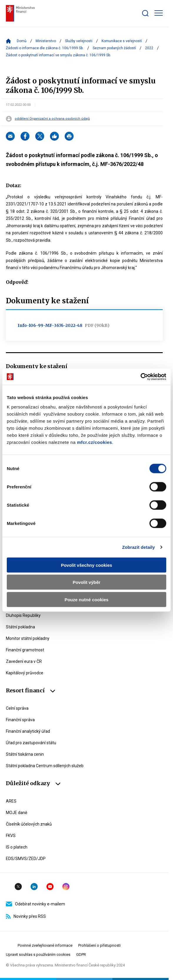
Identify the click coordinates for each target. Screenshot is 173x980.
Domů (22, 41)
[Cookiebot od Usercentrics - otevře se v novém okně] (140, 377)
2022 (149, 48)
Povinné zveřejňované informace (45, 945)
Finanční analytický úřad (28, 731)
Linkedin (34, 887)
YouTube (50, 887)
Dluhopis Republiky (23, 615)
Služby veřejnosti (79, 41)
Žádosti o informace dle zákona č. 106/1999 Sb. (45, 48)
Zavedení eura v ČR (24, 661)
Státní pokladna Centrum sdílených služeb (45, 766)
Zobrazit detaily (139, 547)
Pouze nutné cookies (86, 599)
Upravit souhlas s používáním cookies (38, 955)
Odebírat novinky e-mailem (35, 904)
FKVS (11, 836)
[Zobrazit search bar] (145, 13)
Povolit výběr (86, 582)
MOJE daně (16, 813)
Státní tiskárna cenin (25, 754)
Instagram (66, 887)
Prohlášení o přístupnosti (99, 945)
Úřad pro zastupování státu (31, 743)
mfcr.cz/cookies (95, 442)
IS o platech (17, 847)
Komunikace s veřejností (122, 41)
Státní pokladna (20, 627)
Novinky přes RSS (26, 916)
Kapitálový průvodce (25, 673)
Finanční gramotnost (25, 650)
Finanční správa (20, 720)
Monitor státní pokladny (28, 638)
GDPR (81, 955)
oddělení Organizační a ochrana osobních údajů (52, 119)
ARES (11, 801)
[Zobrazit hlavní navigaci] (159, 13)
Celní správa (17, 708)
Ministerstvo (46, 41)
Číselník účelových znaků (29, 824)
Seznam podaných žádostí (114, 48)
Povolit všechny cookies (86, 565)
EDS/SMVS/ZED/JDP (26, 859)
